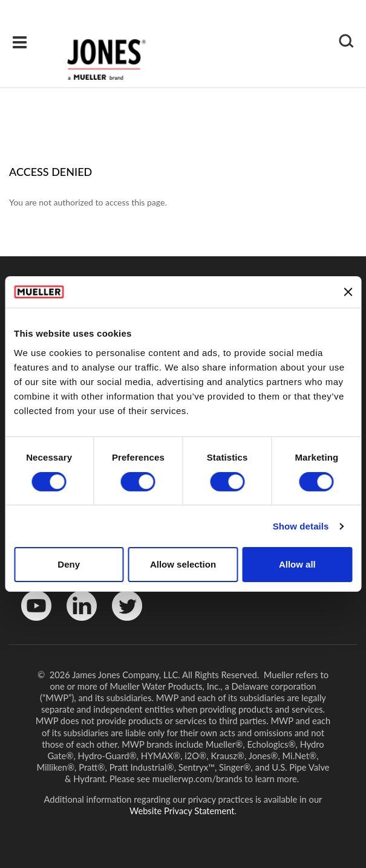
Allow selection (183, 564)
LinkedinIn (77, 623)
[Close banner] (348, 292)
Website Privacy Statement (182, 811)
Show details (301, 526)
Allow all (297, 564)
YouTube (30, 623)
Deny (69, 564)
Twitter (119, 623)
